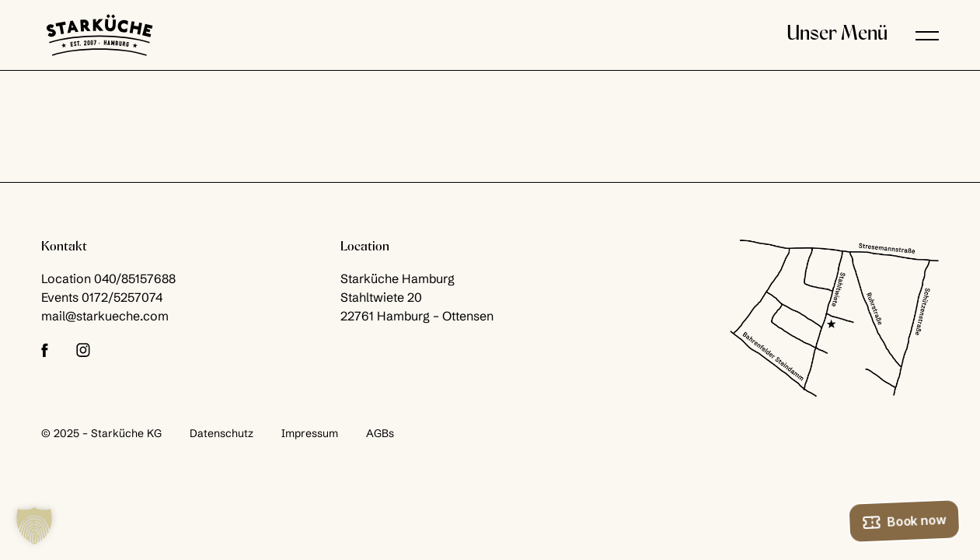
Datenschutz (221, 433)
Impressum (310, 433)
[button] (927, 35)
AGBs (380, 433)
